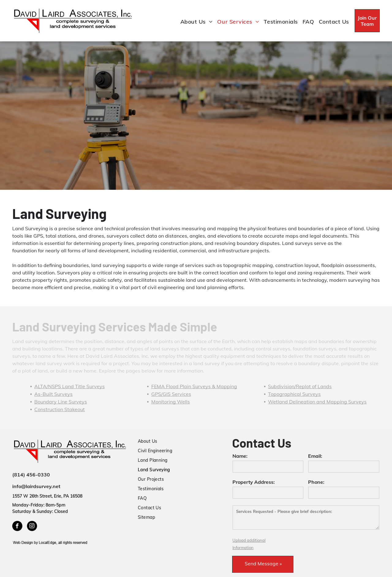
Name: (240, 456)
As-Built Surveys (53, 394)
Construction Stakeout (60, 409)
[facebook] (17, 527)
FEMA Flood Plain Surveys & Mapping (194, 386)
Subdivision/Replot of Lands (300, 386)
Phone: (316, 482)
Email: (315, 456)
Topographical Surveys (294, 394)
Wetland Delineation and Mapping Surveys (317, 402)
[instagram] (32, 527)
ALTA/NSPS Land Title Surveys (70, 386)
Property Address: (254, 482)
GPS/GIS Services (171, 394)
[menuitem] (194, 22)
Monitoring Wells (171, 402)
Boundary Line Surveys (61, 402)
